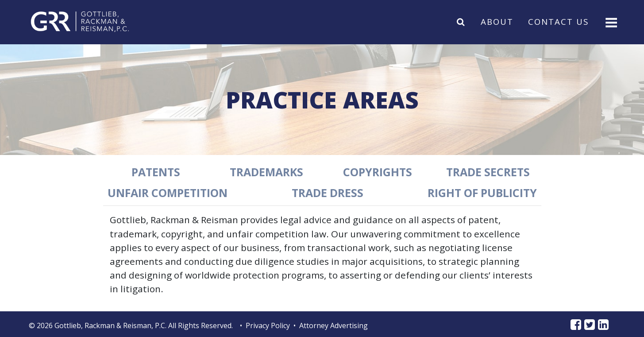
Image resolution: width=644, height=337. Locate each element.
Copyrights (378, 172)
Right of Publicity (482, 193)
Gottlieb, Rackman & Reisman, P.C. (110, 325)
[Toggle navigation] (610, 22)
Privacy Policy (268, 325)
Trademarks (266, 172)
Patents (156, 172)
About (497, 21)
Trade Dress (328, 193)
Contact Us (558, 21)
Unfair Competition (168, 193)
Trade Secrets (488, 172)
